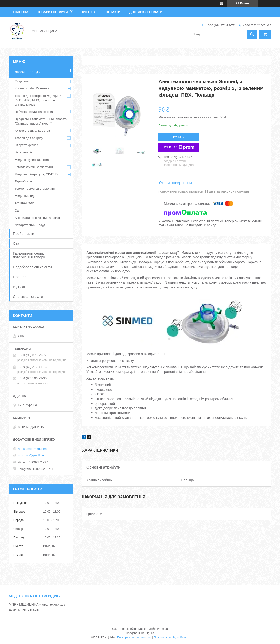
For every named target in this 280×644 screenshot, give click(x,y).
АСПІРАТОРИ (24, 203)
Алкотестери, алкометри (32, 131)
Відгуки (19, 287)
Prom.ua (162, 629)
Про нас (88, 12)
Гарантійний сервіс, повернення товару (29, 255)
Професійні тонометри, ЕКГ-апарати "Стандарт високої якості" (41, 121)
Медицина (22, 81)
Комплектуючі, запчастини (34, 167)
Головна (21, 12)
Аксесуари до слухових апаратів (38, 218)
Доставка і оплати (146, 12)
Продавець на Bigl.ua (140, 633)
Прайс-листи (24, 234)
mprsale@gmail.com (32, 455)
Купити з (179, 147)
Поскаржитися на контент (134, 638)
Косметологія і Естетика (32, 88)
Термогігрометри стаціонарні (35, 189)
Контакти (112, 12)
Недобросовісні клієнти (32, 267)
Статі (17, 243)
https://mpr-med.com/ (33, 449)
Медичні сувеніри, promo (33, 160)
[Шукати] (252, 34)
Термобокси (23, 181)
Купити (179, 137)
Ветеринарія (24, 152)
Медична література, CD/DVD (36, 174)
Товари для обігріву (29, 138)
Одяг (18, 210)
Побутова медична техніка (34, 112)
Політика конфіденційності (171, 638)
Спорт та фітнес (26, 145)
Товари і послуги (52, 12)
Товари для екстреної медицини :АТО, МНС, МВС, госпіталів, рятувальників (38, 100)
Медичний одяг (26, 196)
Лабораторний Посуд (30, 225)
